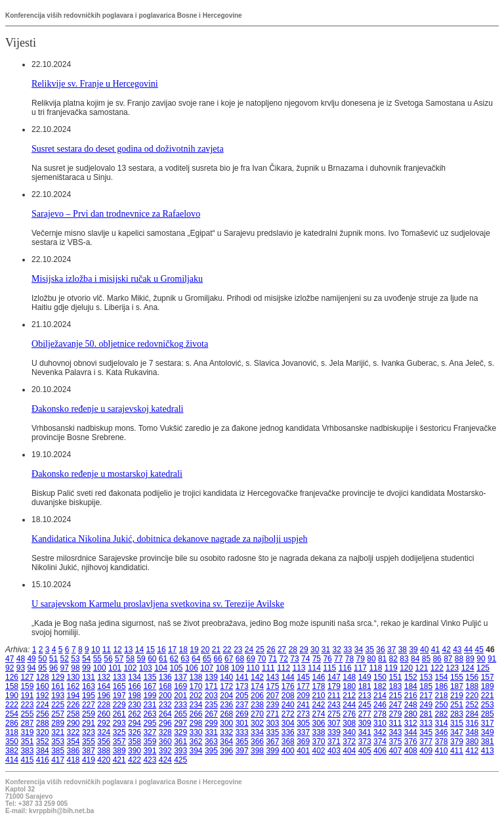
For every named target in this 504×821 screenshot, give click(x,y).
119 (391, 668)
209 (303, 696)
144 (288, 677)
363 (211, 742)
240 (288, 705)
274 (319, 714)
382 (12, 751)
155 (457, 677)
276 (349, 714)
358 (135, 742)
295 (150, 723)
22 (227, 650)
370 (319, 742)
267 (211, 714)
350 (12, 742)
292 (104, 723)
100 (100, 668)
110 (253, 668)
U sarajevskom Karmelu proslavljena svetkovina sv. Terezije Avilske (158, 604)
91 (492, 659)
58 (130, 659)
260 (104, 714)
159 (27, 686)
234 (196, 705)
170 (196, 686)
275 (334, 714)
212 (349, 696)
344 (411, 732)
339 (334, 732)
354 (73, 742)
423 (150, 760)
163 (89, 686)
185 (426, 686)
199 (150, 696)
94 (31, 668)
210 (319, 696)
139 (211, 677)
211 (334, 696)
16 (161, 650)
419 (89, 760)
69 (250, 659)
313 (426, 723)
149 (365, 677)
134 (135, 677)
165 (119, 686)
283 (457, 714)
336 (288, 732)
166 (135, 686)
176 (288, 686)
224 (43, 705)
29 (304, 650)
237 (242, 705)
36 (380, 650)
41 (435, 650)
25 (260, 650)
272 (288, 714)
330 (196, 732)
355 (89, 742)
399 (272, 751)
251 (457, 705)
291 (89, 723)
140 (226, 677)
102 (130, 668)
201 (180, 696)
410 (442, 751)
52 (65, 659)
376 (411, 742)
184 (411, 686)
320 (43, 732)
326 (135, 732)
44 (468, 650)
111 (268, 668)
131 (89, 677)
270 (257, 714)
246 (380, 705)
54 (86, 659)
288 (43, 723)
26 (271, 650)
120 (406, 668)
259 (89, 714)
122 (437, 668)
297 (180, 723)
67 (229, 659)
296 (165, 723)
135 (150, 677)
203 (211, 696)
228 (104, 705)
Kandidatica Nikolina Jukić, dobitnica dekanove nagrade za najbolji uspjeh (169, 539)
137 (180, 677)
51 (53, 659)
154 (442, 677)
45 (479, 650)
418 (73, 760)
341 (365, 732)
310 (380, 723)
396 (226, 751)
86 (437, 659)
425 (180, 760)
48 (21, 659)
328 (165, 732)
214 (380, 696)
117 (360, 668)
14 (139, 650)
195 (89, 696)
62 (174, 659)
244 (349, 705)
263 (150, 714)
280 (411, 714)
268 (226, 714)
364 (226, 742)
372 (349, 742)
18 (183, 650)
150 (380, 677)
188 (472, 686)
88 (459, 659)
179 (334, 686)
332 (226, 732)
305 (303, 723)
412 (472, 751)
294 (135, 723)
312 (411, 723)
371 (334, 742)
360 (165, 742)
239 (272, 705)
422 (135, 760)
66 (218, 659)
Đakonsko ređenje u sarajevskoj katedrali (107, 409)
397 (242, 751)
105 (177, 668)
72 (284, 659)
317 (488, 723)
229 (119, 705)
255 (27, 714)
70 (262, 659)
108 (222, 668)
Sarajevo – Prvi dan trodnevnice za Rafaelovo (116, 213)
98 (75, 668)
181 (365, 686)
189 (488, 686)
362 (196, 742)
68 (240, 659)
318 (12, 732)
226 (73, 705)
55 (97, 659)
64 (196, 659)
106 (192, 668)
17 (172, 650)
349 (488, 732)
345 (426, 732)
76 (327, 659)
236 (226, 705)
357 (119, 742)
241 (303, 705)
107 (207, 668)
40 (424, 650)
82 (393, 659)
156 (472, 677)
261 (119, 714)
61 (163, 659)
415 (27, 760)
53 (75, 659)
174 (257, 686)
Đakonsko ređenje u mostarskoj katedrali (107, 474)
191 (27, 696)
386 (73, 751)
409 (426, 751)
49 (31, 659)
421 (119, 760)
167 (150, 686)
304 (288, 723)
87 (448, 659)
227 (89, 705)
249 (426, 705)
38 (403, 650)
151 (395, 677)
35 (370, 650)
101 (115, 668)
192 (43, 696)
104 (161, 668)
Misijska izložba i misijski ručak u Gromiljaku (117, 278)
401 (303, 751)
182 (380, 686)
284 (472, 714)
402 (319, 751)
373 (365, 742)
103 (146, 668)
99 (86, 668)
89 (470, 659)
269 (242, 714)
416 (43, 760)
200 (165, 696)
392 (165, 751)
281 (426, 714)
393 (180, 751)
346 (442, 732)
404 (349, 751)
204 (226, 696)
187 (457, 686)
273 (303, 714)
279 (395, 714)
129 (58, 677)
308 (349, 723)
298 (196, 723)
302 (257, 723)
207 (272, 696)
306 (319, 723)
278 (380, 714)
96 (53, 668)
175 (272, 686)
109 (238, 668)
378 (442, 742)
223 (27, 705)
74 (305, 659)
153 (426, 677)
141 (242, 677)
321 (58, 732)
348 (472, 732)
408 (411, 751)
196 (104, 696)
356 (104, 742)
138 (196, 677)
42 (446, 650)
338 (319, 732)
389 (119, 751)
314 (442, 723)
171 (211, 686)
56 (108, 659)
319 (27, 732)
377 (426, 742)
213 (365, 696)
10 (95, 650)
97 (65, 668)
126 (12, 677)
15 (151, 650)
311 (395, 723)
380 (472, 742)
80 (371, 659)
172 (226, 686)
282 (442, 714)
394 (196, 751)
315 (457, 723)
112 (283, 668)
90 (481, 659)
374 (380, 742)
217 (426, 696)
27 (282, 650)
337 (303, 732)
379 (457, 742)
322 (73, 732)
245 (365, 705)
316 (472, 723)
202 (196, 696)
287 (27, 723)
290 (73, 723)
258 (73, 714)
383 (27, 751)
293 (119, 723)
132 (104, 677)
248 (411, 705)
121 (422, 668)
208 (288, 696)
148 (349, 677)
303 (272, 723)
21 (216, 650)
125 (483, 668)
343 (395, 732)
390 (135, 751)
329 (180, 732)
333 (242, 732)
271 (272, 714)
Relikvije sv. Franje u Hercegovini (95, 83)
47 (10, 659)
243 (334, 705)
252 (472, 705)
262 (135, 714)
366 (257, 742)
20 (205, 650)
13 (128, 650)
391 (150, 751)
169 (180, 686)
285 (488, 714)
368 (288, 742)
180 (349, 686)
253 (488, 705)
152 (411, 677)
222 (12, 705)
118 (375, 668)
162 (73, 686)
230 (135, 705)
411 (457, 751)
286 (12, 723)
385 (58, 751)
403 (334, 751)
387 (89, 751)
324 (104, 732)
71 (273, 659)
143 (272, 677)
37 (391, 650)
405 (365, 751)
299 (211, 723)
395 (211, 751)
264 (165, 714)
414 (12, 760)
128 (43, 677)
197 (119, 696)
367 (272, 742)
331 (211, 732)
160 (43, 686)
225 (58, 705)
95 (42, 668)
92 (10, 668)
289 (58, 723)
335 (272, 732)
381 (488, 742)
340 (349, 732)
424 (165, 760)
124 (468, 668)
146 (319, 677)
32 (336, 650)
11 (107, 650)
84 (415, 659)
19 (194, 650)
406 (380, 751)
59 (141, 659)
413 (488, 751)
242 (319, 705)
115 (329, 668)
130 (73, 677)
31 (326, 650)
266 (196, 714)
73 (294, 659)
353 (58, 742)
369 (303, 742)
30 (315, 650)
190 (12, 696)
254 (12, 714)
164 (104, 686)
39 (413, 650)
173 (242, 686)
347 (457, 732)
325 (119, 732)
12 (117, 650)
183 (395, 686)
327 (150, 732)
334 (257, 732)
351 (27, 742)
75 (317, 659)
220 (472, 696)
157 (488, 677)
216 (411, 696)
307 (334, 723)
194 (73, 696)
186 (442, 686)
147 (334, 677)
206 (257, 696)
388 (104, 751)
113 (299, 668)
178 (319, 686)
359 (150, 742)
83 (404, 659)
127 (27, 677)
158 (12, 686)
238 (257, 705)
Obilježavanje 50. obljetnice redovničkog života (120, 344)
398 (257, 751)
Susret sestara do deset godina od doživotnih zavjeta (128, 148)
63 (185, 659)
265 (180, 714)
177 (303, 686)
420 (104, 760)
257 (58, 714)
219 (457, 696)
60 (152, 659)
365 (242, 742)
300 (226, 723)
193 (58, 696)
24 (249, 650)
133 (119, 677)
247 (395, 705)
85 (426, 659)
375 (395, 742)
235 (211, 705)
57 (119, 659)
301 (242, 723)
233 (180, 705)
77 (338, 659)
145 (303, 677)
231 (150, 705)
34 (359, 650)
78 (349, 659)
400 (288, 751)
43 (457, 650)
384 (43, 751)
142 (257, 677)
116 (345, 668)
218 (442, 696)
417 (58, 760)
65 (207, 659)
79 (361, 659)
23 (238, 650)
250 (442, 705)
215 (395, 696)
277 (365, 714)
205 (242, 696)
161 (58, 686)
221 (488, 696)
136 (165, 677)
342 (380, 732)
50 (42, 659)
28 (293, 650)
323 (89, 732)
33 (347, 650)
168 (165, 686)
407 (395, 751)
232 (165, 705)
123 (452, 668)
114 (314, 668)
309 (365, 723)
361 (180, 742)
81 (382, 659)
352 (43, 742)
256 (43, 714)
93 (21, 668)
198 (135, 696)
